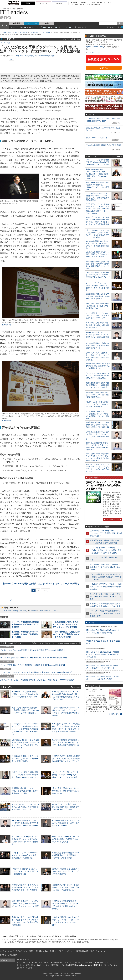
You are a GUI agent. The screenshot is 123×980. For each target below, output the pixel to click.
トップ (4, 25)
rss (9, 18)
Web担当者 (74, 2)
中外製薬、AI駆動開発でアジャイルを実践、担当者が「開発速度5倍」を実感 (25, 634)
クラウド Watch (88, 962)
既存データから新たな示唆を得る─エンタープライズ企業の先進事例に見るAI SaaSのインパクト (25, 775)
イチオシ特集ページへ (112, 519)
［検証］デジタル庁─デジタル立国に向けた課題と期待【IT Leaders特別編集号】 (33, 665)
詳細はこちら (114, 714)
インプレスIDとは (94, 53)
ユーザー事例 (46, 32)
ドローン (83, 5)
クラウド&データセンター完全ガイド (29, 962)
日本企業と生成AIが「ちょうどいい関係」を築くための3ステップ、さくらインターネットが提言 (25, 904)
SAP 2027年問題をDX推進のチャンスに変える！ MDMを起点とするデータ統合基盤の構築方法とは (66, 742)
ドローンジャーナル (110, 965)
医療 (10, 611)
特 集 (47, 23)
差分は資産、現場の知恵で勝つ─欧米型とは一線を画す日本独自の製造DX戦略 (66, 791)
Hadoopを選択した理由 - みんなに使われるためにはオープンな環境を (41, 584)
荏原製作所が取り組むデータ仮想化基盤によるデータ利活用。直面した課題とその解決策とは (66, 887)
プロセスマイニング (34, 27)
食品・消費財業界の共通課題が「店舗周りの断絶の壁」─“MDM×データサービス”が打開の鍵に (25, 710)
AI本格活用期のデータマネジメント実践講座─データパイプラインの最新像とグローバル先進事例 (25, 887)
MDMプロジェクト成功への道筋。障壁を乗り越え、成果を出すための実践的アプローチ (66, 807)
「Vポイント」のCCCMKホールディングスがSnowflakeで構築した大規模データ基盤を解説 (25, 855)
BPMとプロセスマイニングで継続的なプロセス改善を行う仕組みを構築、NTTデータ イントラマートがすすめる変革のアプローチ (97, 222)
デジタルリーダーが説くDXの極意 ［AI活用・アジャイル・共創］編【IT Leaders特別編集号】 (38, 680)
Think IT (47, 962)
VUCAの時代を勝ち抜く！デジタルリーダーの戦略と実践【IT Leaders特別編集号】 (34, 658)
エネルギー (74, 5)
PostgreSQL (24, 611)
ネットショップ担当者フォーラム (28, 965)
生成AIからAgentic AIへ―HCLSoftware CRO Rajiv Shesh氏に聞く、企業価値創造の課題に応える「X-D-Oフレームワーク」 (97, 174)
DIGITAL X (98, 965)
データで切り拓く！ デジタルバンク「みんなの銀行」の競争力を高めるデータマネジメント (25, 807)
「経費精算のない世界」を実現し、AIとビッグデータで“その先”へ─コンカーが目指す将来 (66, 624)
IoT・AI (99, 2)
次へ (45, 591)
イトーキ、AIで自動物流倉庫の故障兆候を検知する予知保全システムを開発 (25, 624)
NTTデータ (33, 611)
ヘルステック (54, 611)
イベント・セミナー (94, 5)
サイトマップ (101, 951)
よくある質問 (13, 955)
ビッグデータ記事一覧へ (71, 39)
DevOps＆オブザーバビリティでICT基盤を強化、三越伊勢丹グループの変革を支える (66, 839)
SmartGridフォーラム (102, 962)
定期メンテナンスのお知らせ (96, 138)
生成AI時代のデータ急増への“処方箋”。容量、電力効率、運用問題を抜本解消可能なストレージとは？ (66, 759)
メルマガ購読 (29, 951)
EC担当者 (83, 2)
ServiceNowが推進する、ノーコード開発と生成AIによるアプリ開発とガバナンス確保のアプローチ (25, 823)
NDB (6, 611)
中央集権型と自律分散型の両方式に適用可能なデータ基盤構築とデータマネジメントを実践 (66, 855)
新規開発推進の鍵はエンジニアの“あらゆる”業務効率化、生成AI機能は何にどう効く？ (25, 791)
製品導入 (59, 3)
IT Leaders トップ (6, 32)
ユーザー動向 (18, 27)
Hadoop (16, 611)
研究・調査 (107, 2)
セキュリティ (63, 27)
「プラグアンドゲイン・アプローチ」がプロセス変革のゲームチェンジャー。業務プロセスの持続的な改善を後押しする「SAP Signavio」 (25, 729)
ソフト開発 (91, 2)
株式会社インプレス (24, 960)
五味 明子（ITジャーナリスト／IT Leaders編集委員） (36, 56)
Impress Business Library (95, 47)
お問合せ (3, 955)
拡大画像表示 (7, 325)
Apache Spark (43, 611)
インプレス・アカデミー (25, 968)
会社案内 (53, 951)
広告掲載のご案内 (42, 951)
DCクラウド (44, 3)
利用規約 (19, 951)
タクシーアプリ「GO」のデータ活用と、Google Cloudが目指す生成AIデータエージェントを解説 (66, 775)
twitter (2, 18)
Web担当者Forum (57, 962)
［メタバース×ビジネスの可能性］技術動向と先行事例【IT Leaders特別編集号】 (33, 650)
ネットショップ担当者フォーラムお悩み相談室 (58, 965)
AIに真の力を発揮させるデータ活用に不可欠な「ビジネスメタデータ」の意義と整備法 (25, 759)
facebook (5, 18)
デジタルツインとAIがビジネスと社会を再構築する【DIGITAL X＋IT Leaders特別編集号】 (37, 672)
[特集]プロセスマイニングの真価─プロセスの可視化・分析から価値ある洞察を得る (104, 486)
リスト (12, 59)
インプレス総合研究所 (73, 962)
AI (46, 27)
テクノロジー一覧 (21, 32)
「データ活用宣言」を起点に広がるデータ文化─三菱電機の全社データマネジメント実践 (66, 634)
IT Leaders (14, 12)
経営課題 (17, 23)
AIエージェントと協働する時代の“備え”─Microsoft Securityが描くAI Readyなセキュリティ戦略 (25, 694)
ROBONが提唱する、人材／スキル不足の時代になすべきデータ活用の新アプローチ (66, 823)
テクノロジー (32, 23)
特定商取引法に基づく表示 (85, 951)
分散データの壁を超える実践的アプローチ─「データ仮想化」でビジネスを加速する (66, 871)
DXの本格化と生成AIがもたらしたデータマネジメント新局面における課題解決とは (25, 871)
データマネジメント (79, 27)
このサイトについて (7, 951)
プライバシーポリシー (66, 951)
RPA (52, 27)
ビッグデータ (34, 32)
